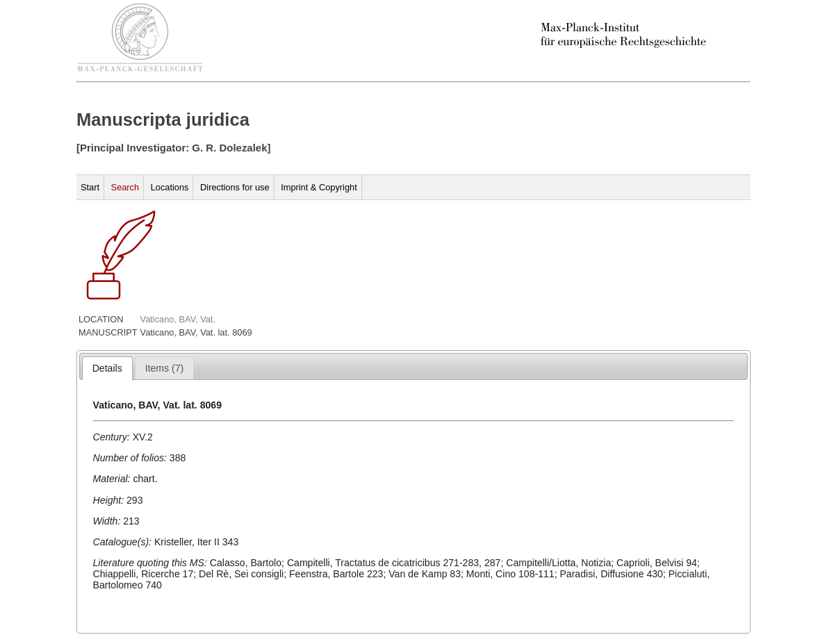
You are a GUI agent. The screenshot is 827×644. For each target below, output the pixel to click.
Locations (170, 187)
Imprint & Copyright (319, 187)
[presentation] (107, 368)
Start (90, 187)
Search (125, 187)
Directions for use (235, 187)
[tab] (107, 368)
